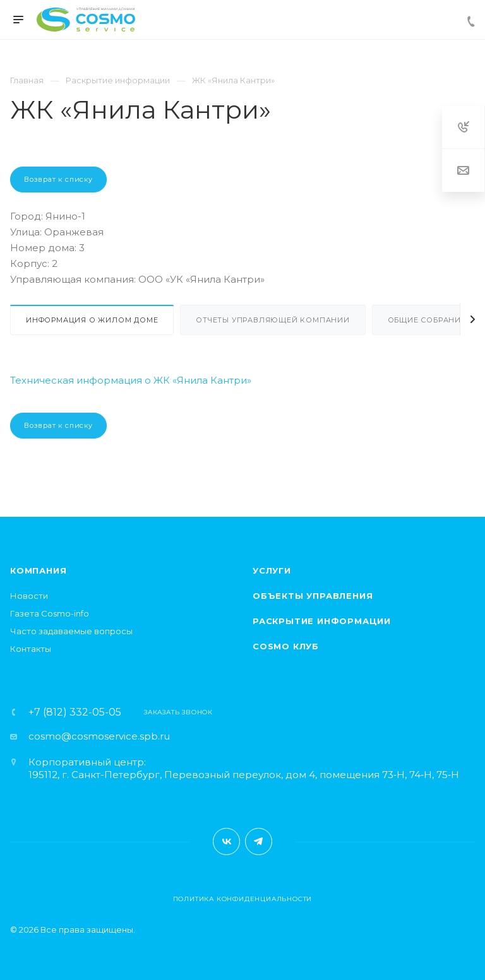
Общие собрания (427, 320)
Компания (38, 570)
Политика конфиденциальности (243, 899)
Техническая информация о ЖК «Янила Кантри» (131, 380)
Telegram (259, 841)
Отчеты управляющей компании (273, 320)
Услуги (272, 570)
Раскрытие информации (322, 621)
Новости (29, 596)
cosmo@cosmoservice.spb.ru (99, 736)
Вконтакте (226, 841)
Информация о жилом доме (92, 320)
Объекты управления (313, 596)
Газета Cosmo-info (50, 613)
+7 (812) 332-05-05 (75, 712)
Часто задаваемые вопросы (71, 631)
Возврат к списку (58, 179)
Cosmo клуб (286, 646)
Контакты (31, 649)
